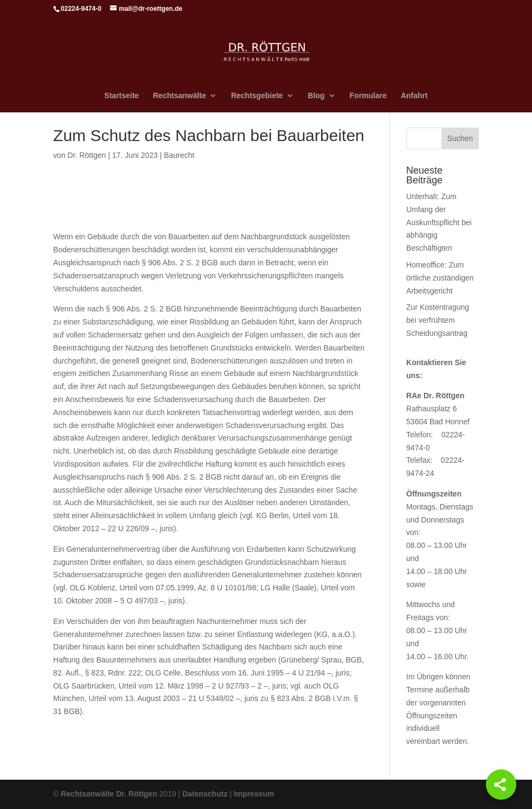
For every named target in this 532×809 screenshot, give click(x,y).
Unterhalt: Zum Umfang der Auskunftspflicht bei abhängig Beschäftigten (439, 222)
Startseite (121, 96)
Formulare (368, 96)
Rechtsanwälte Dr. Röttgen (109, 794)
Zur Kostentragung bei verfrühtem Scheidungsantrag (438, 320)
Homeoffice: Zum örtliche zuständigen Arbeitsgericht (440, 278)
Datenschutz (205, 794)
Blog (316, 96)
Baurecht (179, 155)
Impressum (254, 794)
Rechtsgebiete (257, 96)
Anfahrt (414, 96)
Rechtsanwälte (180, 96)
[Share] (501, 785)
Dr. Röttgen (87, 155)
